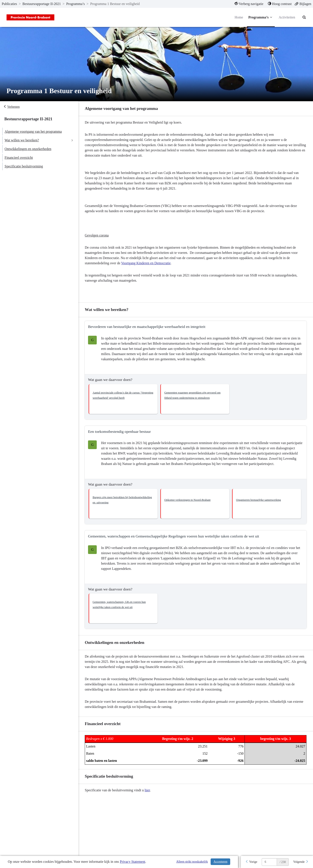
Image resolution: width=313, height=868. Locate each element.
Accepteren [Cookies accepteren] (220, 862)
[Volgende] (301, 862)
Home (239, 17)
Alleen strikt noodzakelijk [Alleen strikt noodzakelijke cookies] (192, 862)
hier (147, 790)
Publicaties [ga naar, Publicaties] (9, 4)
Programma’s (261, 17)
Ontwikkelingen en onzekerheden (28, 149)
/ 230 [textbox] (283, 862)
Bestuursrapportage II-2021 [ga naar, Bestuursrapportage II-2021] (42, 4)
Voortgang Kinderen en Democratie (146, 263)
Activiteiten (287, 17)
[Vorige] (251, 862)
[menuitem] (249, 4)
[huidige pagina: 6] (269, 862)
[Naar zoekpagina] (304, 17)
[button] (123, 399)
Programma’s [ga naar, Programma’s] (76, 4)
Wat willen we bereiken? (22, 140)
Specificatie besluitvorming (24, 166)
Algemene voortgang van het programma (33, 131)
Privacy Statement (132, 862)
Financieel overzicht (19, 158)
